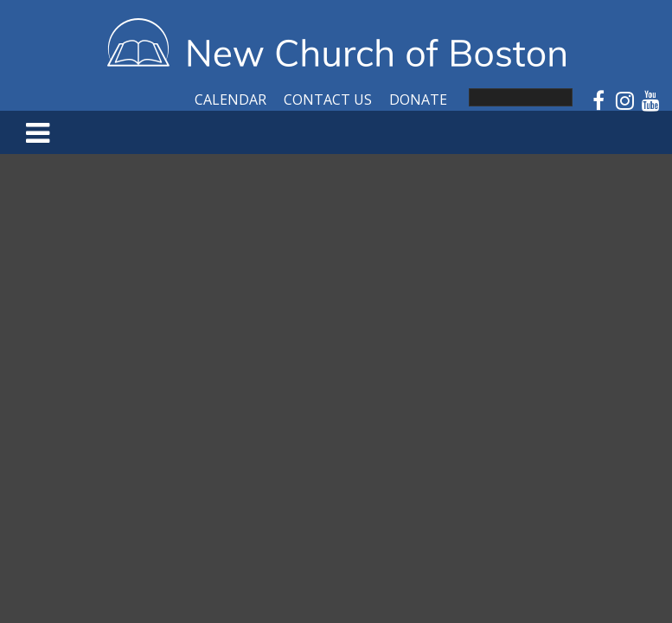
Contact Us (328, 100)
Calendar (230, 100)
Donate (418, 100)
